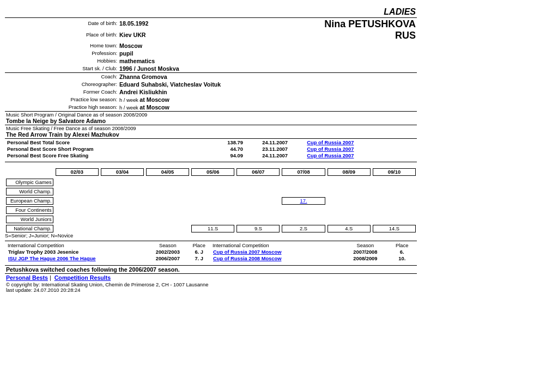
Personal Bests (27, 278)
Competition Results (83, 278)
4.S (349, 229)
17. (304, 201)
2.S (304, 229)
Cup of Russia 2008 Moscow (247, 259)
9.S (258, 229)
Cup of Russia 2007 (330, 143)
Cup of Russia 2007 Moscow (247, 252)
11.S (213, 229)
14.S (394, 229)
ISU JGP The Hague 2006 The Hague (52, 259)
